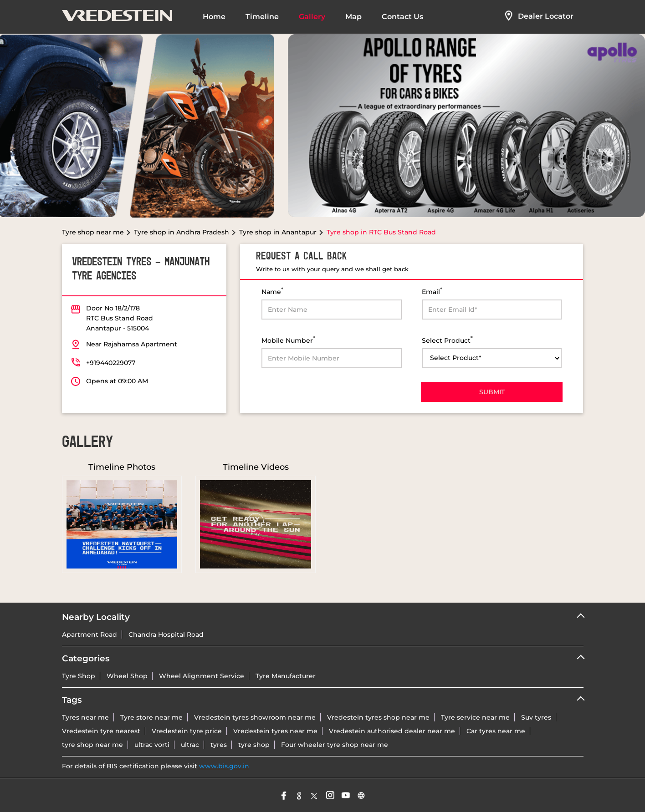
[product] (492, 358)
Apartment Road (90, 634)
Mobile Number (288, 340)
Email (432, 291)
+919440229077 (111, 363)
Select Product (447, 340)
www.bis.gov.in (224, 766)
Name (272, 291)
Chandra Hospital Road (166, 634)
